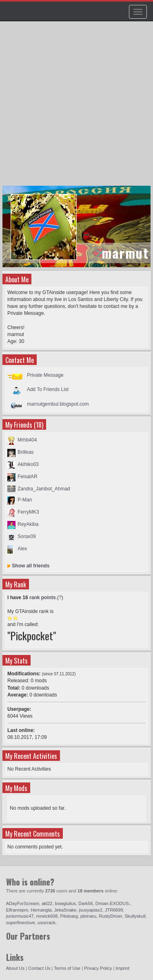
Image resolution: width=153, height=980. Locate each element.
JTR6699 (114, 910)
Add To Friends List (48, 389)
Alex (22, 549)
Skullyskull (135, 916)
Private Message (45, 375)
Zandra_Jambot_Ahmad (44, 489)
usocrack (47, 923)
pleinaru (88, 916)
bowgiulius (65, 903)
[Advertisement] (76, 107)
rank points (43, 598)
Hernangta (41, 910)
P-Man (25, 500)
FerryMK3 (28, 512)
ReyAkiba (28, 524)
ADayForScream (23, 903)
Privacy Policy (98, 968)
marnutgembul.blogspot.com (58, 404)
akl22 (47, 903)
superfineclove (21, 923)
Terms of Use (67, 968)
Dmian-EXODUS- (113, 903)
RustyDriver (110, 916)
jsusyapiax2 (90, 910)
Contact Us (39, 968)
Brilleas (25, 452)
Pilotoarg (69, 916)
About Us (15, 968)
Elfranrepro (17, 910)
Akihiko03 (28, 464)
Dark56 (85, 903)
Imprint (122, 968)
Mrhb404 (27, 440)
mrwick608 (47, 916)
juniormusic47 (20, 916)
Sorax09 (27, 536)
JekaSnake (65, 910)
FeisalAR (28, 477)
